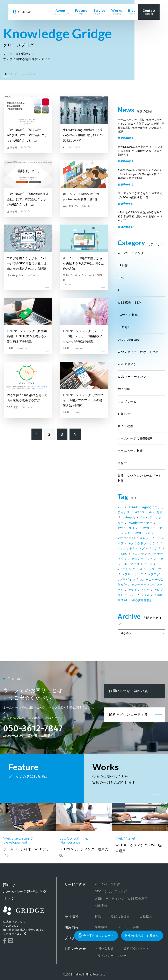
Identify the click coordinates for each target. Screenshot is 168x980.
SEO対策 (124, 327)
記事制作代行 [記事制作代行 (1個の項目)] (144, 600)
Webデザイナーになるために (138, 352)
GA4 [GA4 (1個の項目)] (134, 507)
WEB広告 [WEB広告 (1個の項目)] (144, 533)
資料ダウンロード (136, 948)
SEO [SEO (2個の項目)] (141, 512)
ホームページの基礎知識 (135, 438)
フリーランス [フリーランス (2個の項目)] (134, 574)
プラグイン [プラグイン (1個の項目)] (127, 580)
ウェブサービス (129, 401)
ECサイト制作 (128, 315)
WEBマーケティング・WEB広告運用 (121, 899)
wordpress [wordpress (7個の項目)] (127, 538)
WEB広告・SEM (130, 303)
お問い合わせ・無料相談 (128, 691)
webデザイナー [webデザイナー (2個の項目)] (142, 523)
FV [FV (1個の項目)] (122, 507)
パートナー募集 (128, 927)
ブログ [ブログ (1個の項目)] (155, 574)
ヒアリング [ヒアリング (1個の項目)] (127, 569)
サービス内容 (75, 884)
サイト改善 (126, 426)
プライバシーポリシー (110, 956)
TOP (6, 74)
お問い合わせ (75, 949)
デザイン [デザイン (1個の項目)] (153, 564)
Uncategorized (129, 340)
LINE (121, 278)
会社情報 (72, 917)
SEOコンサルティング (111, 891)
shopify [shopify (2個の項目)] (130, 517)
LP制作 (123, 265)
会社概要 (146, 916)
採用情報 (72, 927)
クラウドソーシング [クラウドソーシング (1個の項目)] (145, 543)
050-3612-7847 (33, 728)
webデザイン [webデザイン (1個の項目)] (129, 528)
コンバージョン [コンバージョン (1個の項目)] (145, 559)
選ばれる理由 (120, 916)
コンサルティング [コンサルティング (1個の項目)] (132, 548)
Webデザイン (127, 364)
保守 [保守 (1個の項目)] (147, 595)
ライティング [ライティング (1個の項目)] (140, 590)
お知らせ (124, 414)
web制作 (124, 389)
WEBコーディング (131, 253)
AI (119, 290)
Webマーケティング (132, 377)
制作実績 (101, 906)
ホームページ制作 (130, 451)
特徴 (98, 916)
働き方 (122, 463)
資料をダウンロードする (128, 715)
